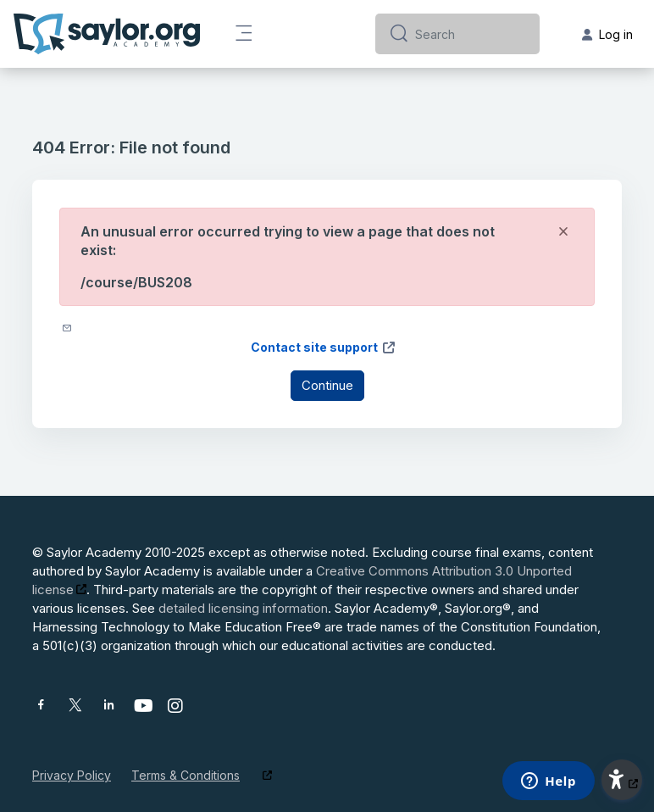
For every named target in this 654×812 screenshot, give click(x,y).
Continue (327, 385)
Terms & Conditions (186, 775)
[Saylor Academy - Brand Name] (107, 34)
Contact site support (324, 347)
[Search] (471, 34)
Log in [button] (607, 34)
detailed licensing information (243, 608)
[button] (622, 780)
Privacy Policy (72, 775)
